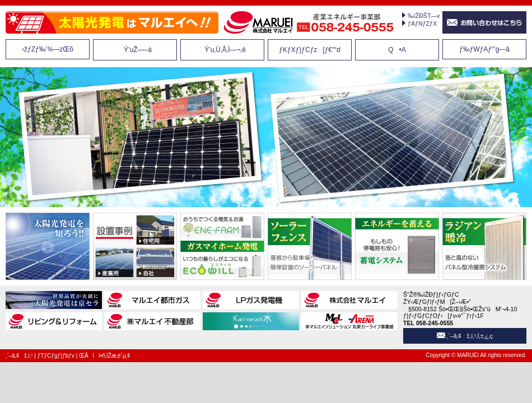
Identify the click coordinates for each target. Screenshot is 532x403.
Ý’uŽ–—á (135, 50)
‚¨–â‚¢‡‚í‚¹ (19, 356)
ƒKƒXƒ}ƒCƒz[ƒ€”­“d (309, 50)
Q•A (397, 50)
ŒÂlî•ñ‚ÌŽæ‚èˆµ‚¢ (104, 356)
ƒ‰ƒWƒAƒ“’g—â (484, 49)
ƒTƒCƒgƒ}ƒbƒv (56, 356)
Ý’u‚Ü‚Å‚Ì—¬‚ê (222, 50)
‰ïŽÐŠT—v (424, 16)
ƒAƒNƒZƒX (422, 24)
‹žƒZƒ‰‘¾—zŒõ (48, 49)
